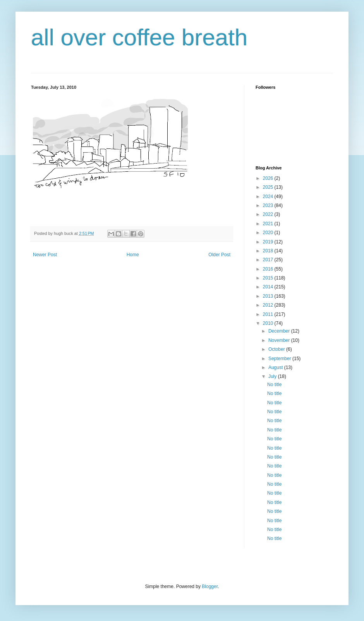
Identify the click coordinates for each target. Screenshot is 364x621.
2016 (269, 269)
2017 (269, 260)
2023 (269, 205)
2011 (269, 314)
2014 (269, 287)
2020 (269, 233)
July (273, 376)
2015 (269, 278)
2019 (269, 242)
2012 (269, 305)
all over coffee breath (139, 37)
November (280, 340)
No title (274, 385)
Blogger (210, 586)
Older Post (219, 255)
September (280, 359)
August (276, 367)
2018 (269, 251)
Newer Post (45, 255)
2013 (269, 296)
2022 (269, 214)
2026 (269, 178)
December (280, 331)
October (277, 349)
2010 (269, 323)
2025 (269, 187)
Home (133, 255)
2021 (269, 224)
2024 (269, 197)
